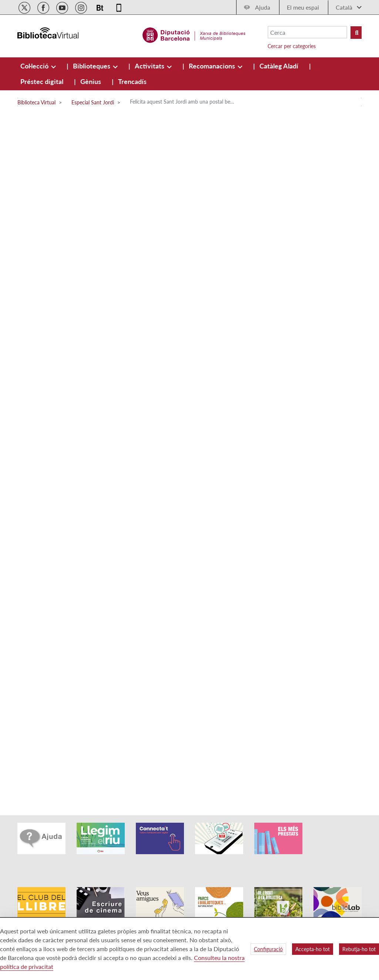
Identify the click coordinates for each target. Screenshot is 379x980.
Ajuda (263, 7)
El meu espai (303, 7)
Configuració (268, 949)
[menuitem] (35, 66)
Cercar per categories (292, 46)
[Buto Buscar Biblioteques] (356, 33)
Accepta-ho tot (313, 949)
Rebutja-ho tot (359, 949)
